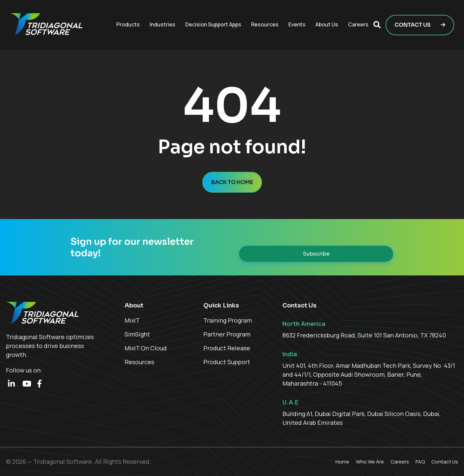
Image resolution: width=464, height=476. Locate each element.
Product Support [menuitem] (227, 362)
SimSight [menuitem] (137, 334)
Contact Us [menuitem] (445, 462)
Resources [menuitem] (139, 362)
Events (297, 24)
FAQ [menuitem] (420, 462)
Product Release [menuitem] (227, 348)
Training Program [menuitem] (228, 320)
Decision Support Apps (213, 24)
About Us (327, 24)
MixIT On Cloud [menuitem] (146, 348)
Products (128, 24)
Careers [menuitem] (400, 462)
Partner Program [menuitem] (227, 334)
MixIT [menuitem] (132, 320)
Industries (162, 24)
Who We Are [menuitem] (370, 462)
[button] (377, 25)
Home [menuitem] (342, 462)
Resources (265, 24)
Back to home (232, 183)
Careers (358, 24)
